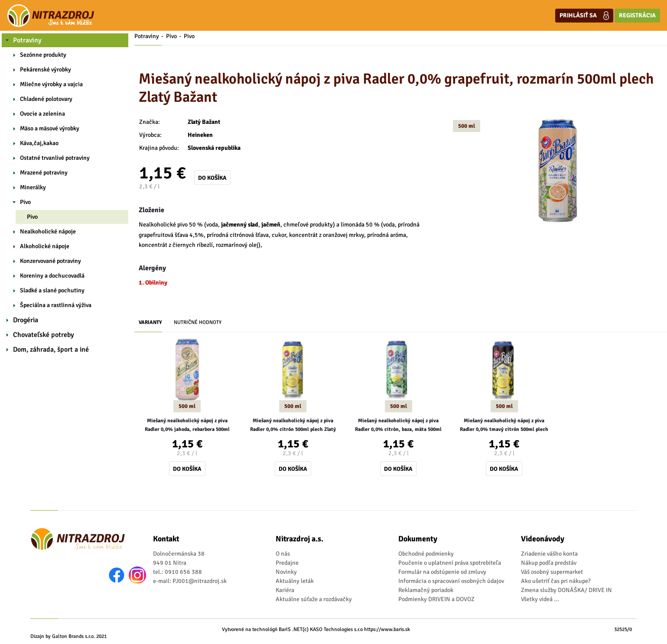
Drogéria (26, 320)
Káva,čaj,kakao (39, 143)
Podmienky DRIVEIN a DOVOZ (436, 599)
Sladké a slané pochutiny (52, 290)
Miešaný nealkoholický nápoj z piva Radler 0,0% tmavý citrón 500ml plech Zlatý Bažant (504, 426)
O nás (283, 554)
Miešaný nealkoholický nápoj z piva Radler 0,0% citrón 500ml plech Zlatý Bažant (293, 426)
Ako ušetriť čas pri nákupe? (556, 581)
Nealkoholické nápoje (48, 231)
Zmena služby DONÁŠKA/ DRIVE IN (566, 590)
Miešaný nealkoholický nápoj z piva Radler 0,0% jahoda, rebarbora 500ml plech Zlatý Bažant (187, 426)
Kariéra (285, 590)
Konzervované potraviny (50, 261)
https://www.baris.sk (387, 629)
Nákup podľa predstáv (549, 563)
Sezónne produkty (43, 55)
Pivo (25, 202)
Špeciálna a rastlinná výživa (56, 305)
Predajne (287, 563)
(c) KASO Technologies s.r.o (333, 629)
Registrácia (637, 15)
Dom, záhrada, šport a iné (51, 350)
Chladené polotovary (46, 99)
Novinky (286, 572)
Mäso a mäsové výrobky (50, 128)
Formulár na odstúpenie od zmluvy (442, 572)
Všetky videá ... (540, 599)
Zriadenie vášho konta (549, 554)
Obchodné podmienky (426, 554)
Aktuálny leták (295, 581)
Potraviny (27, 40)
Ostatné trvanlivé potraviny (55, 158)
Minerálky (33, 187)
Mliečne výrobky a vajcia (51, 84)
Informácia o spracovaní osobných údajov (451, 581)
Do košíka (212, 178)
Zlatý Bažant (204, 122)
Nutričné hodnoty (198, 322)
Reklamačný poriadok (426, 590)
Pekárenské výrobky (46, 70)
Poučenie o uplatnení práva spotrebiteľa (450, 563)
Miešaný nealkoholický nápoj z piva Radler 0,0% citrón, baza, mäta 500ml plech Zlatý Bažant (398, 426)
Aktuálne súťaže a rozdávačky (314, 599)
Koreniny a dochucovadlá (52, 276)
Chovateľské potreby (44, 335)
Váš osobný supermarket (552, 572)
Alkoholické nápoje (45, 246)
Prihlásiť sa (584, 16)
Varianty (150, 322)
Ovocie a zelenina (42, 114)
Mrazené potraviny (44, 173)
